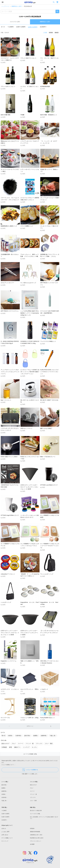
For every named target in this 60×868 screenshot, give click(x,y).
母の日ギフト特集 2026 (36, 811)
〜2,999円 (11, 27)
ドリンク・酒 (33, 794)
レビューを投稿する (30, 770)
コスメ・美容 (33, 801)
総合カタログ (33, 785)
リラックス (33, 797)
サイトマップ (5, 841)
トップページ (5, 6)
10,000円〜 (43, 27)
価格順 (57, 33)
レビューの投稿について (9, 765)
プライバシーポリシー (36, 841)
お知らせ (4, 829)
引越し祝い (4, 801)
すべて (3, 27)
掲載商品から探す (17, 6)
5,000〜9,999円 (33, 27)
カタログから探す (15, 22)
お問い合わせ (5, 835)
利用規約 (32, 829)
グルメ (32, 788)
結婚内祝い (4, 791)
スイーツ (32, 791)
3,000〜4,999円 (21, 27)
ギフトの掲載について (7, 838)
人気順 (45, 33)
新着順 (51, 33)
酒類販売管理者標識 (35, 832)
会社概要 (32, 844)
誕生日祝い (4, 785)
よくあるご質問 (5, 832)
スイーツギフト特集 (35, 814)
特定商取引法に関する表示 (37, 838)
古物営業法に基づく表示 (36, 835)
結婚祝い (4, 788)
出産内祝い (4, 797)
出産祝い (4, 794)
